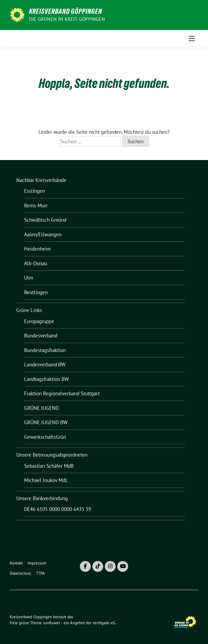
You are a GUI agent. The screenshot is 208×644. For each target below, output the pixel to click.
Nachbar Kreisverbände (41, 180)
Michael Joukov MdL (46, 480)
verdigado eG (104, 623)
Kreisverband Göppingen (66, 11)
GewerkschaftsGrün (45, 437)
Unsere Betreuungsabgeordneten (52, 455)
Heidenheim (37, 249)
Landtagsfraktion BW (46, 379)
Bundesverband (41, 336)
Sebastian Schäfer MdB (49, 466)
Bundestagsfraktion (45, 350)
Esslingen (35, 191)
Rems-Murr (36, 205)
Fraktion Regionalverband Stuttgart (62, 393)
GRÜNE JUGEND (41, 408)
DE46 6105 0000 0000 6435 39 (58, 509)
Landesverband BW (45, 364)
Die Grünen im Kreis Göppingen (67, 19)
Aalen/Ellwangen (43, 234)
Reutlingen (36, 292)
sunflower (52, 623)
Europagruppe (39, 321)
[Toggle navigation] (192, 39)
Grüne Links (29, 310)
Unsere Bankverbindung (42, 498)
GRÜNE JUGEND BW (46, 422)
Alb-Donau (36, 263)
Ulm (29, 278)
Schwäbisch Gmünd (45, 220)
